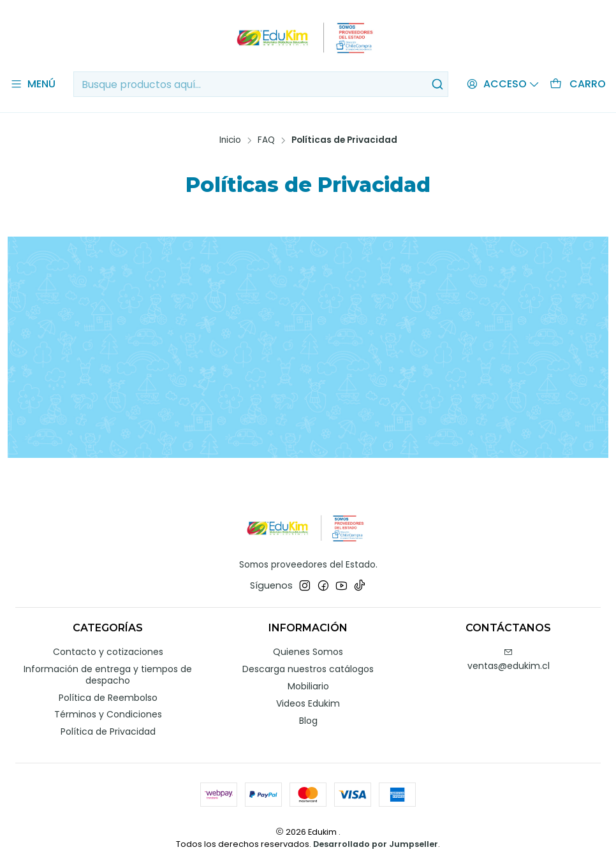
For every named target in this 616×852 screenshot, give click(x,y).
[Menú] (33, 84)
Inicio (230, 126)
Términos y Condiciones (108, 701)
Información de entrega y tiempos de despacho (108, 661)
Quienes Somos (308, 638)
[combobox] (261, 84)
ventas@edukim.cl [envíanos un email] (509, 647)
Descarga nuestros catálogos (308, 656)
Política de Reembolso (108, 684)
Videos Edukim (308, 689)
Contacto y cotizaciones (108, 638)
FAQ (266, 126)
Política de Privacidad (108, 718)
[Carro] (578, 84)
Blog (308, 707)
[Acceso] (503, 84)
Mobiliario (308, 673)
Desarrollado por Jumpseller (376, 831)
